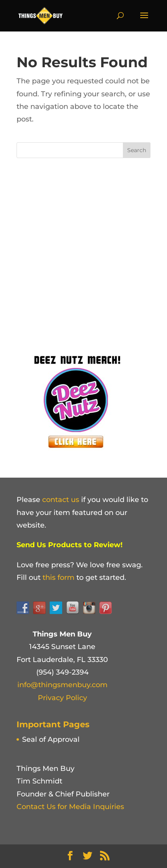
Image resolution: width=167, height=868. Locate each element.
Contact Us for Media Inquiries (70, 807)
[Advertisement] (83, 253)
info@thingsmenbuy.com (62, 685)
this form (58, 577)
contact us (61, 500)
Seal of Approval (51, 739)
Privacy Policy (62, 698)
